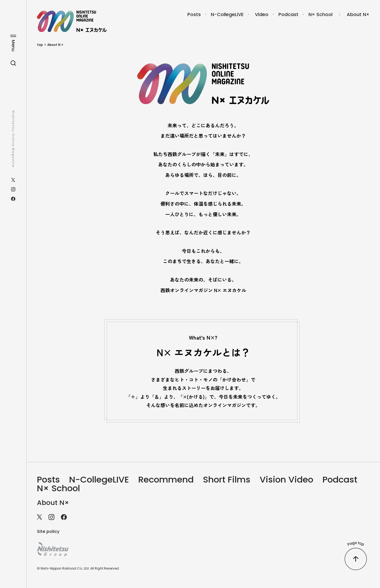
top (40, 45)
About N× (358, 14)
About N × (57, 45)
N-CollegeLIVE (227, 14)
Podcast (288, 14)
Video (262, 14)
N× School (320, 14)
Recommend (180, 480)
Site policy (49, 533)
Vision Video (311, 480)
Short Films (246, 480)
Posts (194, 14)
